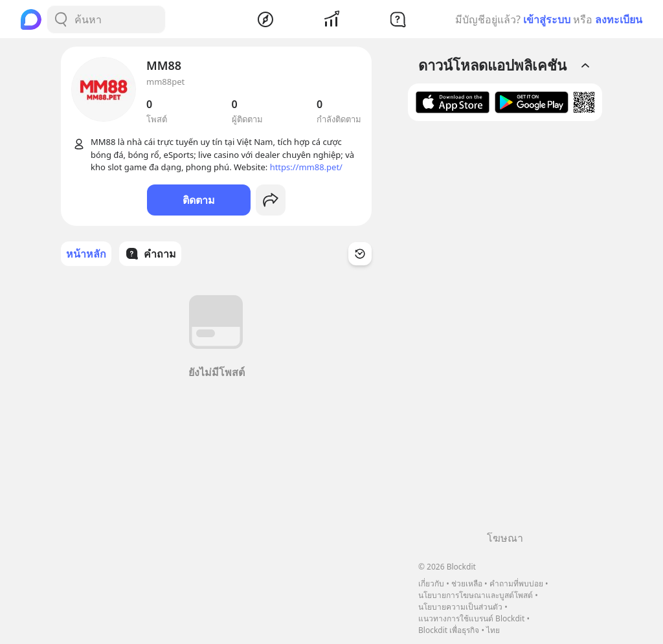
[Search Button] (61, 19)
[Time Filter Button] (360, 254)
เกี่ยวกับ (431, 583)
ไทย (493, 630)
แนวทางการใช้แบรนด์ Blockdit (471, 618)
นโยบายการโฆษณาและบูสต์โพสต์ (476, 595)
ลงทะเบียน (619, 19)
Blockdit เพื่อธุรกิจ (449, 630)
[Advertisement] (505, 331)
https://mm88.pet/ (306, 167)
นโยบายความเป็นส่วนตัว (460, 607)
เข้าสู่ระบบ (547, 19)
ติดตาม (199, 200)
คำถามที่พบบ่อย (516, 583)
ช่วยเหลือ (467, 583)
